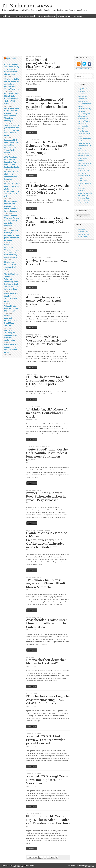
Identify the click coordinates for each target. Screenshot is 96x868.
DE (27, 57)
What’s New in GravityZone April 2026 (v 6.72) (11, 308)
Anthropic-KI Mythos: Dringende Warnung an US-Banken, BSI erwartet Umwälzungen (47, 147)
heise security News (35, 57)
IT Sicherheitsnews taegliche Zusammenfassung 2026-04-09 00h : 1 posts (85, 143)
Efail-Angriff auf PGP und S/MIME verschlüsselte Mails (85, 153)
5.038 (53, 857)
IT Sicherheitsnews (27, 6)
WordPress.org (83, 237)
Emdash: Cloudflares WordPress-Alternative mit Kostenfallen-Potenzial (47, 340)
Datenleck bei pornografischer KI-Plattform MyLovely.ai (43, 63)
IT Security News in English (25, 16)
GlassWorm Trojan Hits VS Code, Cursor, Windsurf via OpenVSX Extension (11, 98)
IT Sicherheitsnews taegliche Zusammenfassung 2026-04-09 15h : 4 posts (48, 700)
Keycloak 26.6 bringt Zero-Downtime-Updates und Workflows (47, 780)
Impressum (78, 16)
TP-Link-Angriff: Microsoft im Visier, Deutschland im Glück (47, 413)
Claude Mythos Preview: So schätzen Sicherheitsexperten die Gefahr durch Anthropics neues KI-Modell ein (47, 540)
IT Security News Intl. (83, 69)
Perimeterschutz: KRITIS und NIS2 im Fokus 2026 (84, 200)
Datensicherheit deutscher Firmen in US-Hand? (46, 662)
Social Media (6, 16)
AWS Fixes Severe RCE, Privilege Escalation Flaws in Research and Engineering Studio (12, 162)
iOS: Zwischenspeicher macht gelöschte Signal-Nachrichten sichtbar (44, 301)
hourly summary (31, 183)
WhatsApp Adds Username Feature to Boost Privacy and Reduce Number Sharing (12, 221)
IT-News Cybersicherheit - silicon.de (40, 258)
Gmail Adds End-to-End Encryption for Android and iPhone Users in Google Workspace (12, 84)
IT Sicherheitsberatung (47, 16)
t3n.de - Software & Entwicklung (39, 447)
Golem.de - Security (34, 97)
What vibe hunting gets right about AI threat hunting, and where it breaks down (12, 130)
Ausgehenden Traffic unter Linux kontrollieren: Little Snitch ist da (47, 623)
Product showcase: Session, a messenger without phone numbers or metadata (12, 235)
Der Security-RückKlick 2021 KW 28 (85, 183)
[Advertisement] (48, 37)
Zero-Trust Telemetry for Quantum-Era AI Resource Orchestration (11, 335)
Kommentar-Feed (84, 234)
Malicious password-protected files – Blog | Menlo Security (11, 321)
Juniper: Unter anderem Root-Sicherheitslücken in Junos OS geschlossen (46, 496)
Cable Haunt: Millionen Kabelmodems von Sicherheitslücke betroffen (85, 163)
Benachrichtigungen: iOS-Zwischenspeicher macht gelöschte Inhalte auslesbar (47, 103)
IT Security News (10, 59)
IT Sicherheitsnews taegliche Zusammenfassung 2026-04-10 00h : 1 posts (48, 189)
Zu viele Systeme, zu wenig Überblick (47, 262)
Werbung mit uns (64, 16)
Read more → (32, 90)
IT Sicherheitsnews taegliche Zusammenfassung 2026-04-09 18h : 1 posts (48, 380)
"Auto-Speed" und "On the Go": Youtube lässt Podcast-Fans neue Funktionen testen (48, 455)
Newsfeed (31, 657)
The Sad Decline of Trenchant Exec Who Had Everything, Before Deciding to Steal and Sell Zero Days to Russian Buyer (12, 282)
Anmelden (82, 229)
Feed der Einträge (84, 232)
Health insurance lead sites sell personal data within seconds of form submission (11, 206)
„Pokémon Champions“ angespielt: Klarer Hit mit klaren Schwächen (46, 583)
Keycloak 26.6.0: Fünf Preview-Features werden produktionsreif (46, 740)
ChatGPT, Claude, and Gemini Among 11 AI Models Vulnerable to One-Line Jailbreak (12, 69)
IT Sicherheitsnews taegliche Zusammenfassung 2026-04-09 (48, 222)
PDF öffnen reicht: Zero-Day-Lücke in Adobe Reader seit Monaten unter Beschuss (48, 820)
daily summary (31, 215)
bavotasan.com (89, 866)
